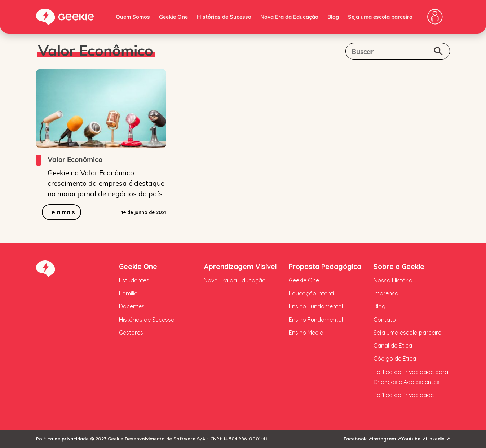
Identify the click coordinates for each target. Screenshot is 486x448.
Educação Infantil (312, 293)
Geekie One (173, 17)
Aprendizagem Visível (240, 267)
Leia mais (61, 212)
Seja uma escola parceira (380, 17)
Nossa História (393, 280)
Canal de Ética (393, 346)
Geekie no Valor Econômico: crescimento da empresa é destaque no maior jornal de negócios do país (106, 183)
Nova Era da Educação (289, 17)
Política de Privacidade (404, 395)
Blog (333, 17)
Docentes (132, 306)
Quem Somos (133, 17)
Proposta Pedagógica (325, 267)
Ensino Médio (306, 333)
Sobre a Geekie (399, 267)
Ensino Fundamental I (317, 306)
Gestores (131, 333)
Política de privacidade (62, 439)
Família (128, 293)
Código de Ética (395, 359)
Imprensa (386, 293)
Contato (385, 320)
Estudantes (134, 280)
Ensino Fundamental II (318, 320)
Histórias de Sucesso (224, 17)
